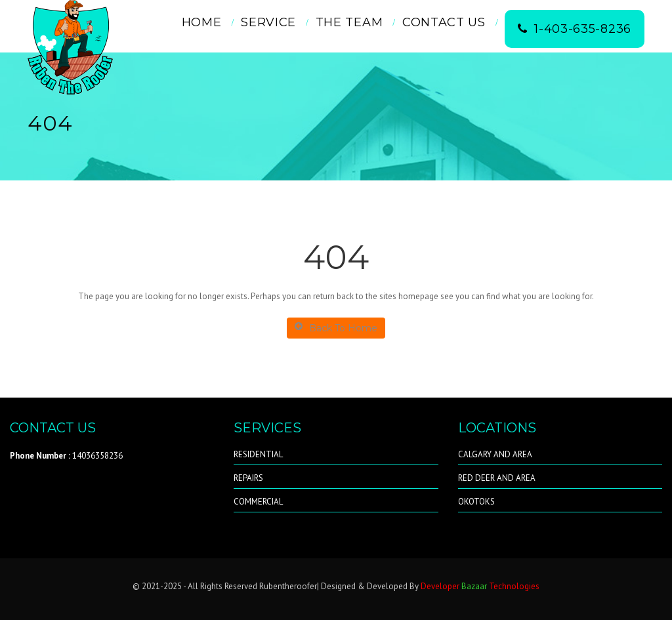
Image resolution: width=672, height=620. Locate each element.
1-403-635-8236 (575, 29)
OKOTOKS (476, 502)
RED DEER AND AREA (497, 478)
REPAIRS (248, 478)
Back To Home (336, 328)
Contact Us (444, 22)
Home (202, 22)
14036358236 (66, 456)
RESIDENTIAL (258, 454)
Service (268, 22)
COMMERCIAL (258, 502)
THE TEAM (349, 22)
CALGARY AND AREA (495, 454)
